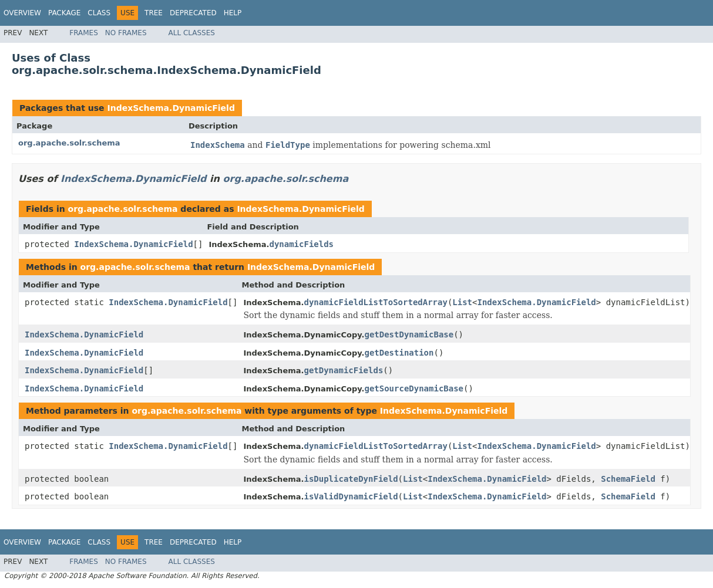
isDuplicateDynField (351, 479)
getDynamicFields (343, 370)
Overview (22, 13)
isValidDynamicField (351, 496)
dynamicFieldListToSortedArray (375, 302)
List (462, 302)
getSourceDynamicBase (414, 388)
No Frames (126, 33)
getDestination (399, 353)
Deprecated (193, 13)
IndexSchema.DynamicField (171, 108)
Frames (84, 33)
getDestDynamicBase (409, 334)
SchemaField (628, 479)
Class (99, 13)
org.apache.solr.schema (69, 143)
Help (233, 13)
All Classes (192, 33)
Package (64, 13)
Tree (154, 13)
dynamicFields (301, 244)
